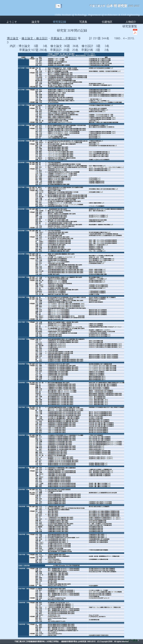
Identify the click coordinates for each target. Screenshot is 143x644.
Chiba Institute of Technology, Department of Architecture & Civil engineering (97, 15)
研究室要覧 (130, 26)
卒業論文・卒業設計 (64, 38)
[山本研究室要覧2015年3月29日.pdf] (135, 32)
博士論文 (13, 38)
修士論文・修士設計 (35, 38)
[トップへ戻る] (131, 640)
